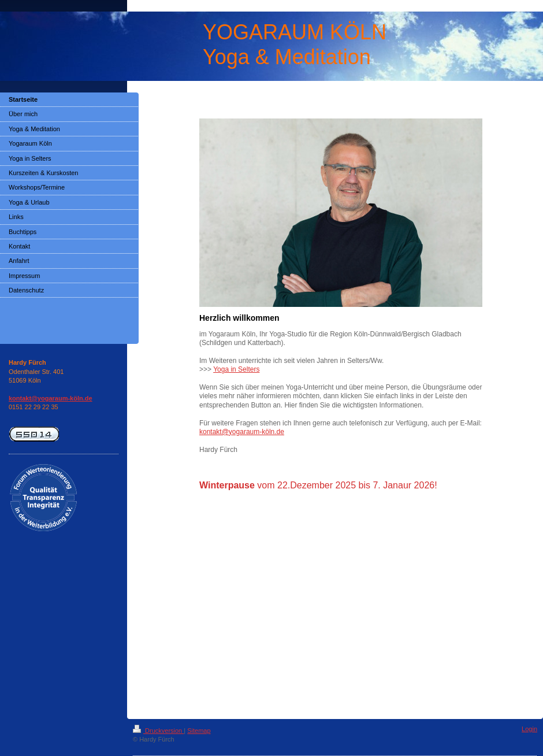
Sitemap (199, 731)
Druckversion (158, 731)
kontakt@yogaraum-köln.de (242, 432)
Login (529, 729)
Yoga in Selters (236, 369)
